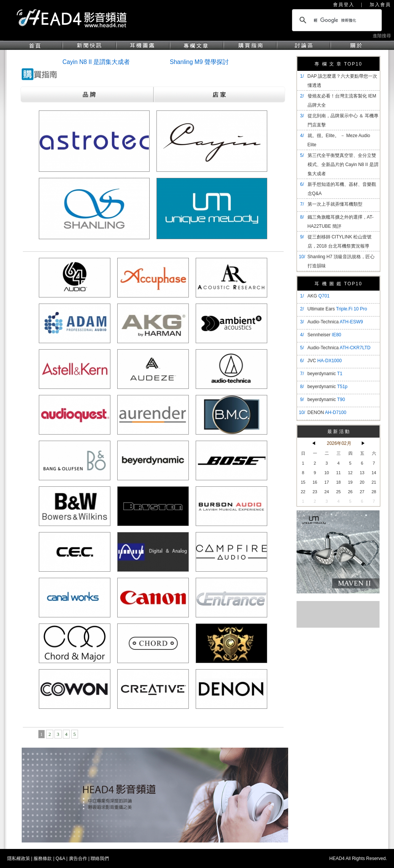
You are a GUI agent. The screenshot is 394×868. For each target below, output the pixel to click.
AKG (319, 296)
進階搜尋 (382, 36)
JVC (325, 361)
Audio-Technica (335, 322)
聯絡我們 (100, 858)
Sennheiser (325, 335)
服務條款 (43, 858)
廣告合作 (78, 858)
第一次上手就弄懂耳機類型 (335, 204)
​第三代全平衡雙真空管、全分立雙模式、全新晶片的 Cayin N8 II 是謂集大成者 (343, 165)
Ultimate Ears (337, 309)
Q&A (60, 858)
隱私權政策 (19, 858)
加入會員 (380, 5)
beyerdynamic (325, 374)
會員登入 (344, 5)
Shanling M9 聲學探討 (199, 62)
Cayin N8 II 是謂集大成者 (96, 62)
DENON (327, 412)
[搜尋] (336, 20)
